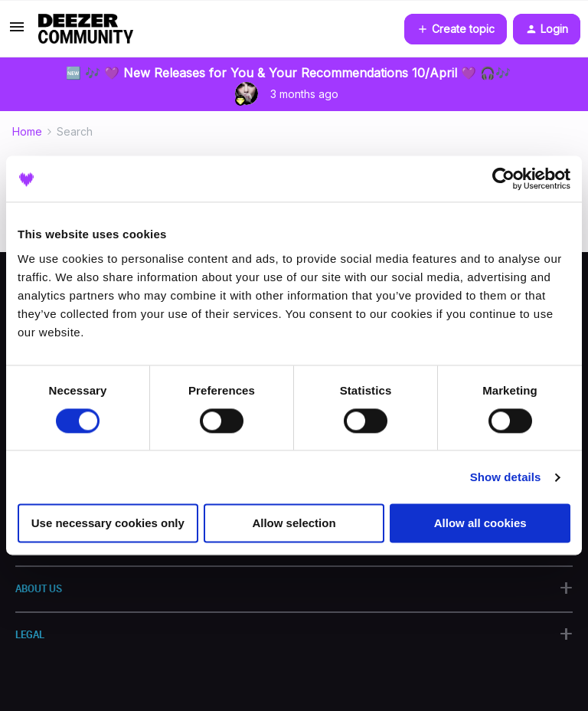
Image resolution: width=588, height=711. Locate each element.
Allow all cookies (480, 524)
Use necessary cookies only (108, 524)
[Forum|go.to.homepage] (86, 29)
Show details (506, 477)
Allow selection (294, 524)
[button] (17, 32)
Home (27, 131)
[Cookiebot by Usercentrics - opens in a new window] (503, 179)
